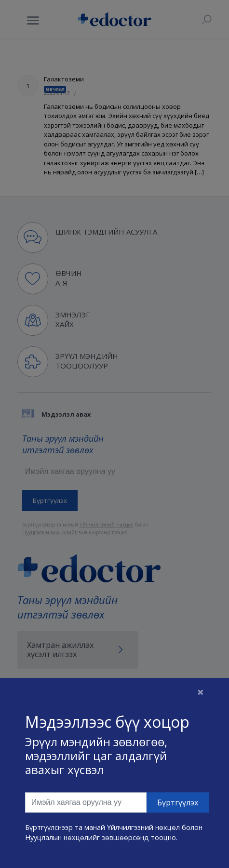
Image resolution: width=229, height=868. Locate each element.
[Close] (201, 692)
